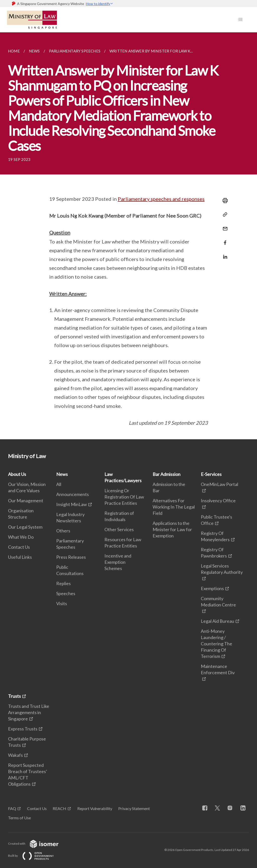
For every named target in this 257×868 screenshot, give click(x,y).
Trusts (14, 696)
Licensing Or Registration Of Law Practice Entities (124, 497)
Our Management (26, 501)
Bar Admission (167, 474)
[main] (128, 236)
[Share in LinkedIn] (224, 254)
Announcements (73, 494)
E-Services (211, 474)
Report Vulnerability (95, 808)
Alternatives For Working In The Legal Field (174, 507)
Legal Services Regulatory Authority (222, 569)
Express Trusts (23, 729)
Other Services (119, 529)
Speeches (66, 593)
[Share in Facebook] (224, 240)
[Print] (224, 201)
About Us (17, 474)
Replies (63, 583)
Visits (62, 603)
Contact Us (19, 547)
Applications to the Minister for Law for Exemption (172, 529)
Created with (37, 844)
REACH (59, 808)
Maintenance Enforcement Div (218, 669)
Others (63, 531)
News (62, 474)
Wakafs (15, 755)
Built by (35, 856)
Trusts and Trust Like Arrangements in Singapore (29, 712)
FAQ (12, 808)
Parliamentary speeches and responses (161, 199)
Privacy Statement (134, 808)
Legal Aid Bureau (217, 621)
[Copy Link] (224, 215)
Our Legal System (25, 527)
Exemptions (212, 588)
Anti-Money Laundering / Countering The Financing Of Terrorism (216, 644)
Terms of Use (19, 818)
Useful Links (20, 557)
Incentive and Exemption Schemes (118, 562)
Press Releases (71, 557)
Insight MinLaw (72, 504)
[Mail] (224, 226)
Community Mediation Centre (218, 602)
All (59, 484)
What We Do (21, 537)
